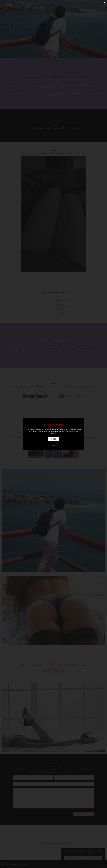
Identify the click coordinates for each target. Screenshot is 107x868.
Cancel (53, 445)
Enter (54, 439)
